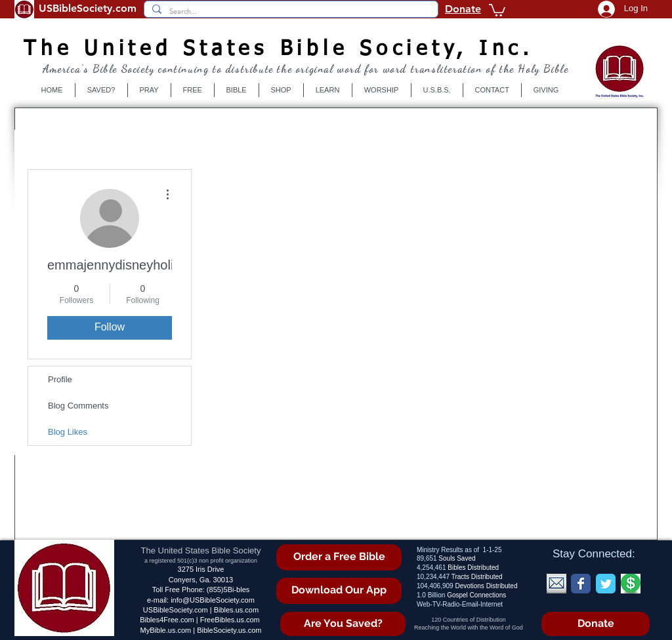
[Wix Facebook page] (581, 584)
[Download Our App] (339, 591)
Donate (463, 9)
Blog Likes (68, 432)
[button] (497, 10)
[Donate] (596, 624)
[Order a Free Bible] (339, 557)
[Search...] (290, 11)
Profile (60, 379)
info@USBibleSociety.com (213, 600)
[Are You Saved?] (343, 624)
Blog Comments (78, 406)
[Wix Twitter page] (606, 584)
